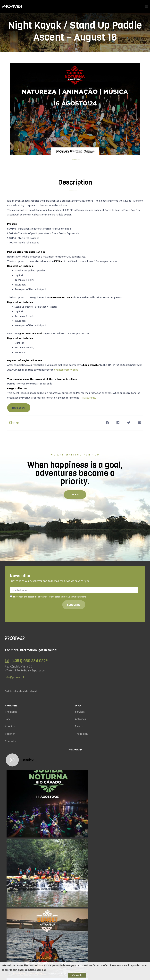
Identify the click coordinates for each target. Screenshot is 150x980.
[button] (19, 408)
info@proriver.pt (15, 677)
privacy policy (44, 597)
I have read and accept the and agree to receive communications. (50, 597)
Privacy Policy (88, 398)
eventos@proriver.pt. (66, 370)
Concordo (77, 975)
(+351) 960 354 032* (30, 661)
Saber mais (41, 970)
